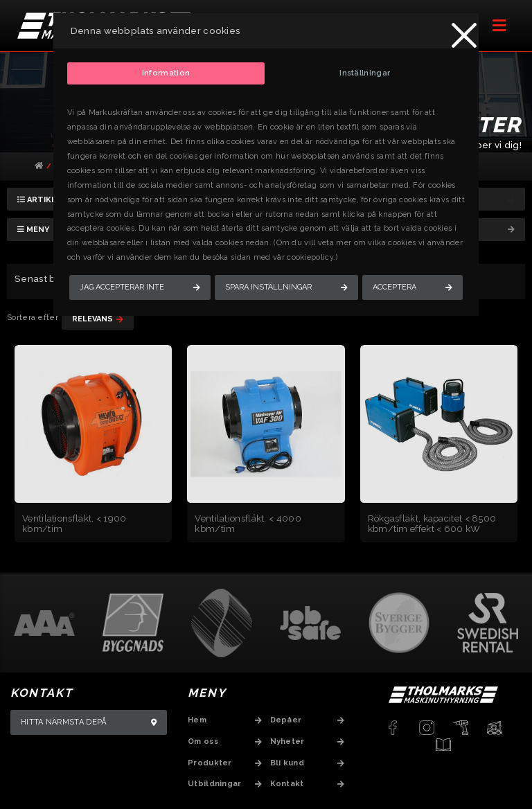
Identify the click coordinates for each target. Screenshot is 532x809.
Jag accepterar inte (122, 287)
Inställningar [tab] (365, 73)
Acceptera (394, 287)
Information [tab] (166, 73)
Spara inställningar (268, 287)
